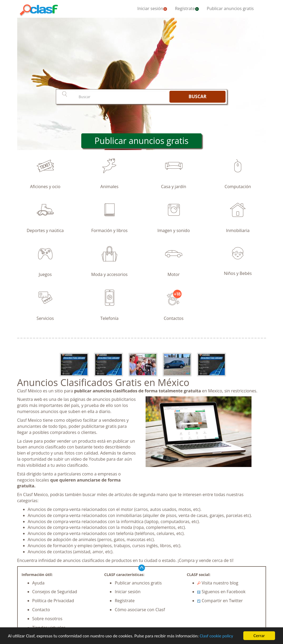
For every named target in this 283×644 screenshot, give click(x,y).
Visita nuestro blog (218, 583)
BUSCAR (197, 96)
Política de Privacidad (53, 601)
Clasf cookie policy (216, 636)
